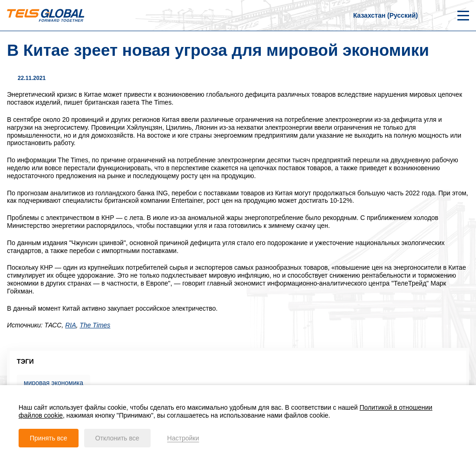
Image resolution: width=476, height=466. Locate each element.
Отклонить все (117, 438)
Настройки (183, 438)
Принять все (49, 438)
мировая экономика (53, 383)
